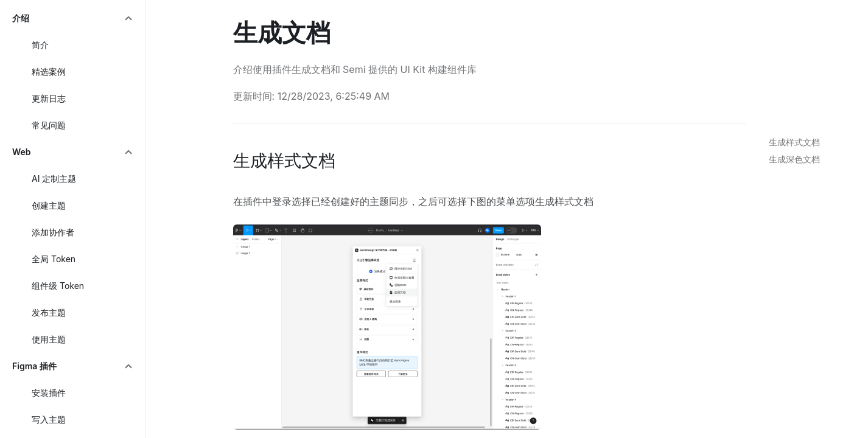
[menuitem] (73, 18)
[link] (792, 142)
